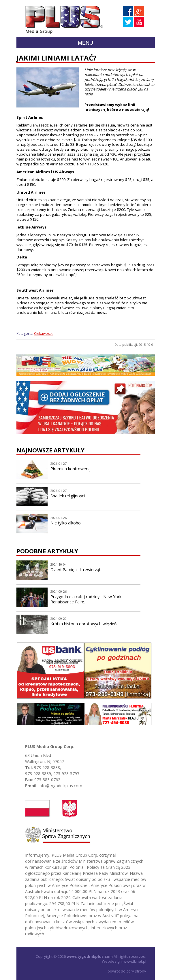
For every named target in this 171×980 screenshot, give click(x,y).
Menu (85, 43)
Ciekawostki (44, 334)
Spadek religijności (68, 496)
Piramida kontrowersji (71, 469)
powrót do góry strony (127, 971)
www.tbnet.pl (135, 961)
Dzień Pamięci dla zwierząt (76, 570)
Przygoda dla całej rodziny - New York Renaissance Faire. (86, 599)
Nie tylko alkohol (66, 523)
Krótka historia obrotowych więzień (84, 624)
